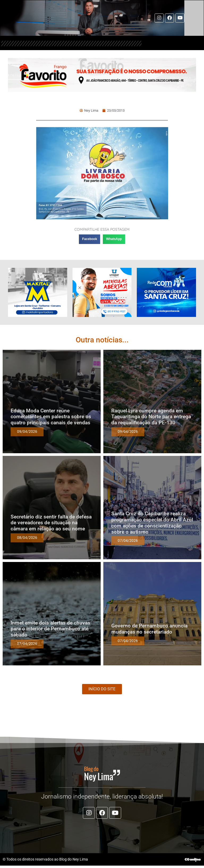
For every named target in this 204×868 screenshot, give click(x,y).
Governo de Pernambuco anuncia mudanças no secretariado (149, 630)
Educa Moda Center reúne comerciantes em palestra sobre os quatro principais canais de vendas (51, 418)
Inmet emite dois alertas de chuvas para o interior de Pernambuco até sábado (50, 630)
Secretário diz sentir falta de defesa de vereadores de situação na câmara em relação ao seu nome (51, 524)
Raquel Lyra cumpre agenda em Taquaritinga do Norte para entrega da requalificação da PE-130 (151, 418)
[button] (90, 240)
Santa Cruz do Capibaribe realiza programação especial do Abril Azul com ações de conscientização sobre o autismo (152, 523)
